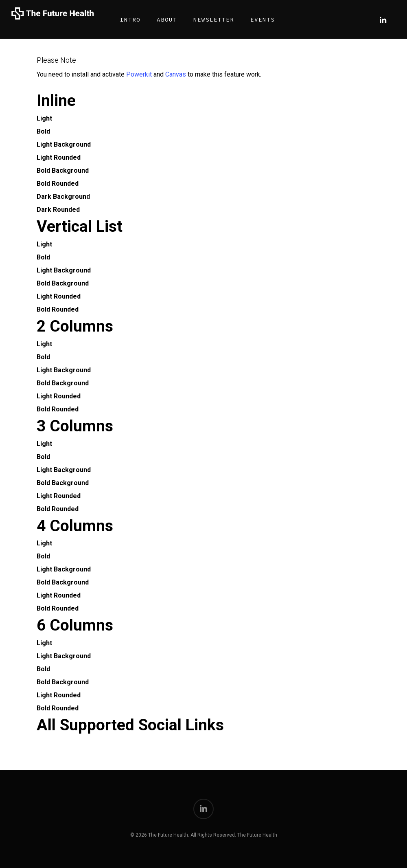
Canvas (176, 74)
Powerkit (139, 74)
